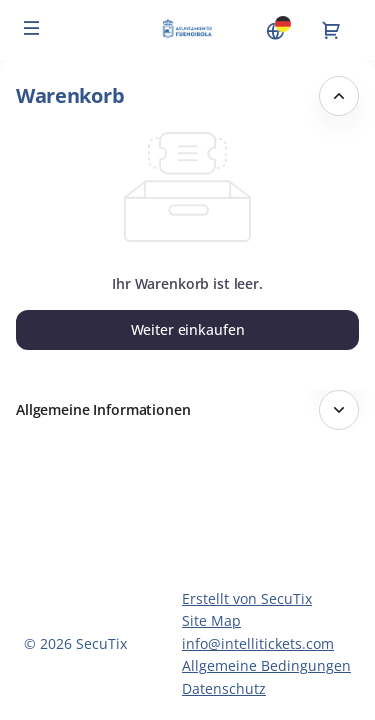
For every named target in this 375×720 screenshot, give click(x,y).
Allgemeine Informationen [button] (103, 409)
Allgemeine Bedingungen (266, 665)
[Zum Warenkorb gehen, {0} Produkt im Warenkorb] (331, 30)
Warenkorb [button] (70, 95)
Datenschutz (224, 688)
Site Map (211, 620)
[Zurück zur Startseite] (187, 30)
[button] (32, 28)
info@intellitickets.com (258, 643)
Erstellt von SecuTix (247, 598)
